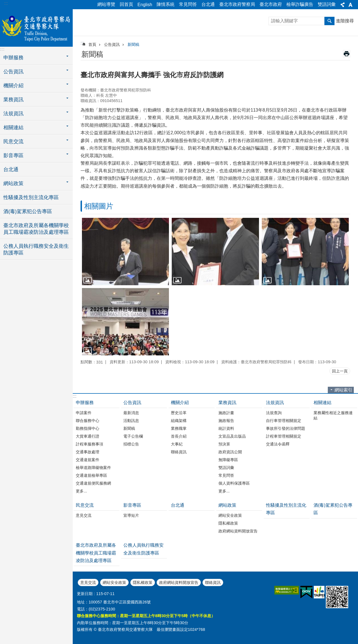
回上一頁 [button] (340, 371)
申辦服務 (85, 403)
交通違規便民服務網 (93, 483)
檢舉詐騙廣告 (300, 4)
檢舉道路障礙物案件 (93, 468)
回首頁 (126, 4)
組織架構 (179, 421)
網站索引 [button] (343, 390)
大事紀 (177, 444)
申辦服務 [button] (13, 58)
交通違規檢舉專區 (91, 475)
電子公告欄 (133, 436)
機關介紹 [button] (13, 86)
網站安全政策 (230, 515)
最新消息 (131, 413)
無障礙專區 (228, 460)
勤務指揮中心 (88, 428)
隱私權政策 (228, 523)
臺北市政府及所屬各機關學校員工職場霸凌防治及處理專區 (36, 229)
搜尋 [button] (329, 21)
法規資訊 (275, 403)
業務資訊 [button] (13, 100)
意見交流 (84, 515)
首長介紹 (179, 436)
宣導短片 (131, 515)
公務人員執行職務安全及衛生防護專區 (36, 249)
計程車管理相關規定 (284, 436)
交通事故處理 (88, 452)
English (145, 5)
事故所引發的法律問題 (286, 428)
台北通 (208, 4)
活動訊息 (131, 421)
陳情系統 (166, 4)
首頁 (92, 44)
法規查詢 (274, 413)
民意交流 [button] (13, 141)
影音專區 (132, 505)
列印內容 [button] (347, 54)
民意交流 (85, 505)
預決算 (224, 444)
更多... (81, 491)
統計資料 (226, 428)
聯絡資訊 (179, 452)
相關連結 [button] (13, 128)
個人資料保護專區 (234, 483)
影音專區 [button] (13, 155)
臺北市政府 (271, 4)
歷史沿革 (179, 413)
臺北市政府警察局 (237, 4)
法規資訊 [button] (13, 114)
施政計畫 (226, 413)
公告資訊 (112, 44)
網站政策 (227, 505)
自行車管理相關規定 (284, 421)
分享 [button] (343, 5)
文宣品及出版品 (232, 436)
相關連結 (322, 403)
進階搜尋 (345, 21)
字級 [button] (350, 5)
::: (6, 3)
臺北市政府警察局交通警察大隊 (36, 27)
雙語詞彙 (327, 4)
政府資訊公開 (230, 452)
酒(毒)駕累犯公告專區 (28, 211)
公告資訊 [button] (13, 72)
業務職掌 (179, 428)
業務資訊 (227, 403)
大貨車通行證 (88, 436)
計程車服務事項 (89, 444)
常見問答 (188, 4)
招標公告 (131, 444)
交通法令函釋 (278, 444)
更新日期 (85, 594)
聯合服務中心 (88, 421)
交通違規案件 (88, 460)
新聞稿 (133, 44)
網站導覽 (106, 4)
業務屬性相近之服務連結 (333, 415)
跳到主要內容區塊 (3, 3)
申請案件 (84, 413)
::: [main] (82, 43)
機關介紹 (180, 403)
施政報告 (226, 421)
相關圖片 (99, 206)
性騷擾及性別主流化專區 (31, 197)
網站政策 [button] (13, 183)
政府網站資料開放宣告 (238, 531)
